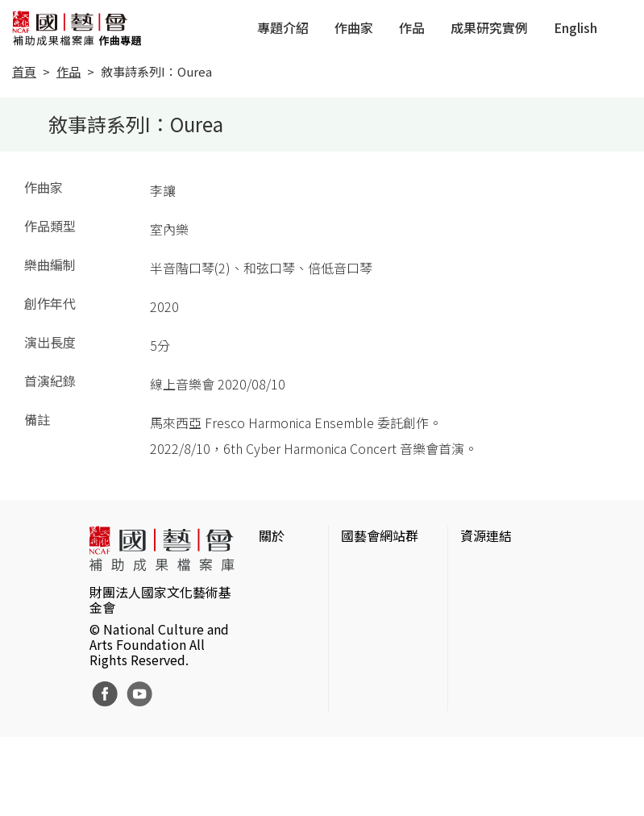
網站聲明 (285, 593)
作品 (412, 27)
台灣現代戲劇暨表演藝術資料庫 (505, 719)
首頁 (24, 71)
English (575, 27)
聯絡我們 (285, 619)
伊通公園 (486, 613)
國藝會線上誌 (380, 613)
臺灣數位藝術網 (505, 639)
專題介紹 (283, 27)
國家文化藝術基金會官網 (386, 577)
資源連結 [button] (486, 535)
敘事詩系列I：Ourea (156, 71)
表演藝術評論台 (386, 639)
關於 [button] (272, 535)
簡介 (272, 568)
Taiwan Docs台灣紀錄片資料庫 (505, 764)
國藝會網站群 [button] (380, 535)
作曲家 (354, 27)
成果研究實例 (489, 27)
